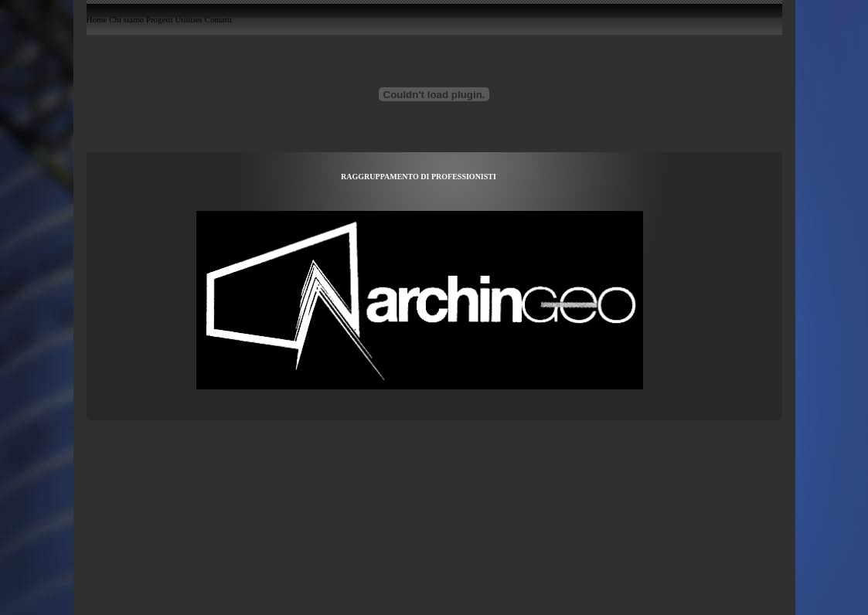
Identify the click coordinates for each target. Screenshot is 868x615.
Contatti (218, 20)
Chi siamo (126, 20)
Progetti (160, 20)
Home (97, 20)
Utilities (188, 20)
